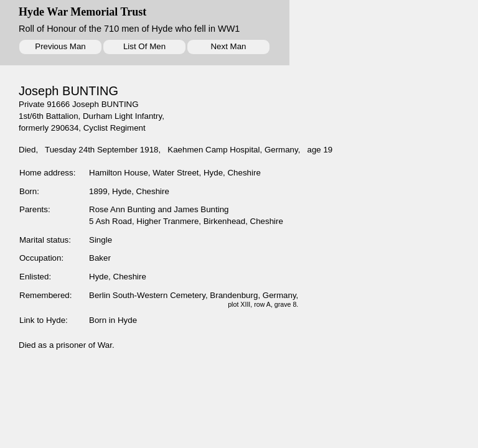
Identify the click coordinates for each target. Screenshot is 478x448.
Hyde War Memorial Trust (82, 12)
